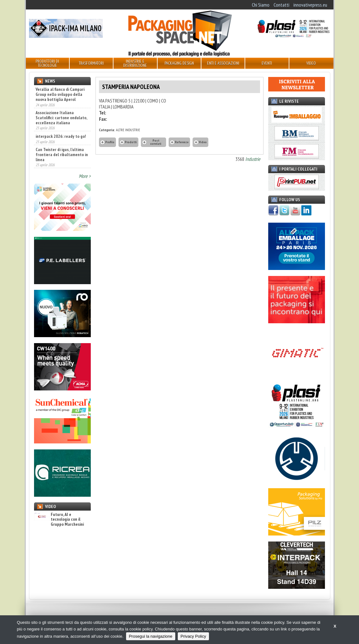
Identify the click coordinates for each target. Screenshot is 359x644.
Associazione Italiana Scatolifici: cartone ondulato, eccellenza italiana (61, 118)
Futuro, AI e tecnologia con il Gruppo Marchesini (59, 519)
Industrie (253, 159)
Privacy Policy (193, 636)
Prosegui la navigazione (151, 636)
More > (85, 176)
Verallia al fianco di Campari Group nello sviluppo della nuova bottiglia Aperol (60, 94)
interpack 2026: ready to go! (61, 136)
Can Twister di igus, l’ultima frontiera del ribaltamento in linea (62, 155)
